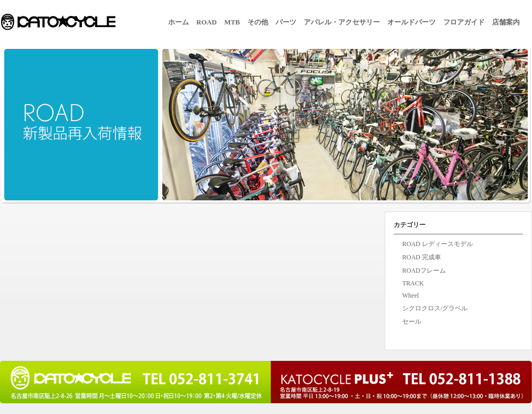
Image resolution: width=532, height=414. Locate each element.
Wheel (410, 295)
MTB (232, 22)
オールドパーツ (412, 22)
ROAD (206, 22)
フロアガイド (464, 22)
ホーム (178, 22)
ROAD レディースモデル (438, 244)
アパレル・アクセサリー (342, 22)
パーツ (286, 22)
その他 (258, 22)
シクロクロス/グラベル (435, 308)
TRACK (413, 283)
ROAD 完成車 (422, 257)
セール (412, 322)
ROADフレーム (424, 271)
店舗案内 (506, 22)
